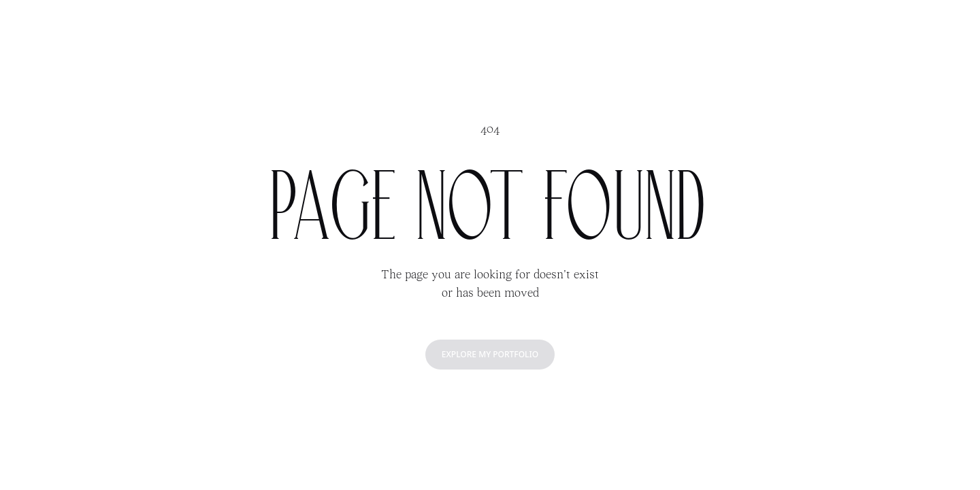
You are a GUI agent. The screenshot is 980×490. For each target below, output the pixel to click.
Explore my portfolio (490, 354)
